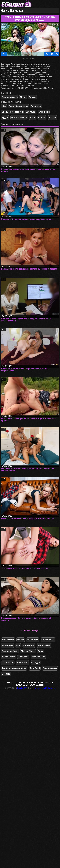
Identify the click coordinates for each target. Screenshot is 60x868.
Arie (18, 645)
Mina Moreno (8, 640)
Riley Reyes (8, 645)
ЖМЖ (32, 118)
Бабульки (31, 112)
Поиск (40, 683)
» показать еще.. (30, 630)
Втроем (42, 118)
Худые (5, 118)
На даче (53, 118)
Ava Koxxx (23, 657)
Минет (23, 97)
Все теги (6, 674)
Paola (41, 651)
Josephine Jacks (10, 651)
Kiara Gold (35, 668)
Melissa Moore (28, 651)
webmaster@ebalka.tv (45, 688)
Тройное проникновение (14, 668)
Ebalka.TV (22, 688)
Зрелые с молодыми (12, 112)
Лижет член (33, 640)
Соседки (36, 662)
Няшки (21, 640)
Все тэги (49, 683)
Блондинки (44, 112)
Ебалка (10, 683)
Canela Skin (29, 645)
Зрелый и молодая (18, 106)
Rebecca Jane (38, 657)
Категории (20, 683)
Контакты (31, 683)
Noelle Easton (9, 657)
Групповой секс (10, 97)
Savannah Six (48, 640)
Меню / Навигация (12, 10)
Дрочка (33, 97)
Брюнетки (36, 106)
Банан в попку (50, 668)
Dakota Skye (8, 662)
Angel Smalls (44, 645)
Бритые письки (19, 118)
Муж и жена (23, 662)
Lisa (4, 106)
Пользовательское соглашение (30, 685)
